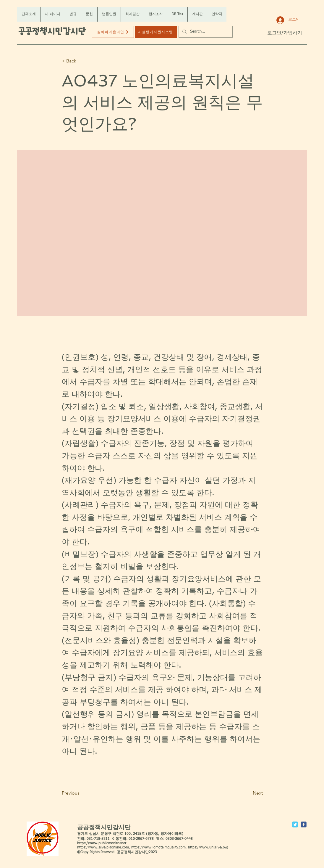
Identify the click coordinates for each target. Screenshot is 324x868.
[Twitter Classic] (295, 824)
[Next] (248, 793)
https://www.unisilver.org (208, 848)
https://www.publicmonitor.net (102, 843)
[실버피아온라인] (113, 32)
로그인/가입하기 (285, 33)
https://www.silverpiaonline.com (103, 848)
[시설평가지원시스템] (156, 32)
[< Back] (81, 61)
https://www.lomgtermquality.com (158, 848)
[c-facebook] (304, 824)
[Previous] (81, 793)
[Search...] (205, 32)
